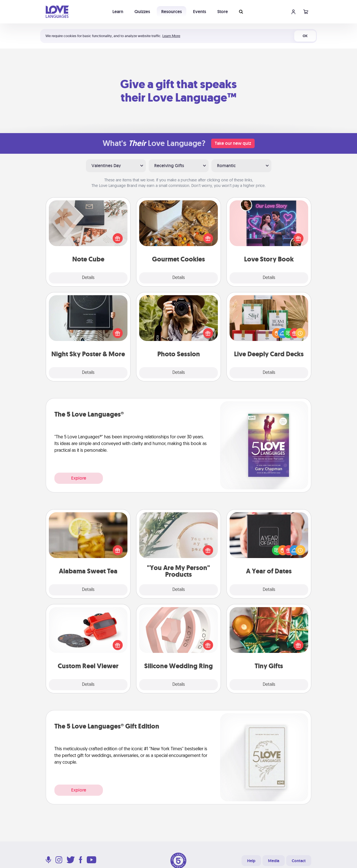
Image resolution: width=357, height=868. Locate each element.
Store (223, 12)
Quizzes (142, 12)
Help (251, 861)
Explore (79, 478)
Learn (118, 12)
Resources (172, 12)
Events (200, 12)
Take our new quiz (233, 143)
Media (274, 861)
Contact (299, 861)
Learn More (171, 36)
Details (88, 278)
